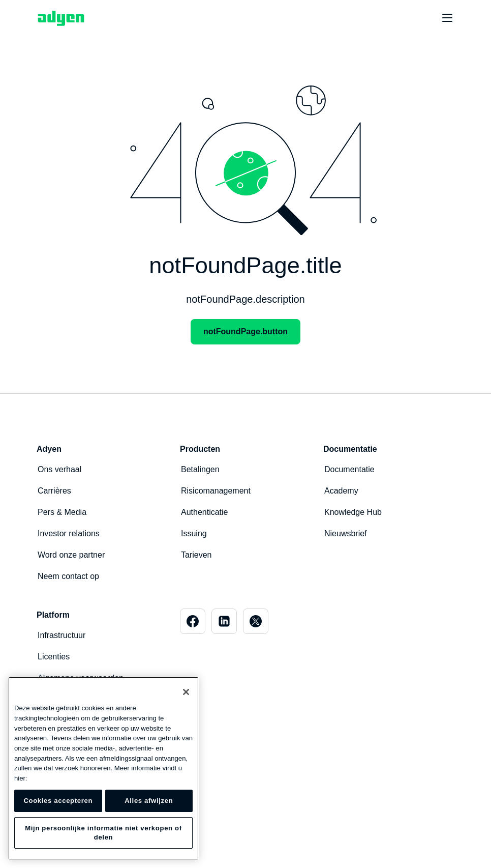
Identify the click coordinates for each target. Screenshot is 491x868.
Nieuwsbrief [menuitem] (346, 533)
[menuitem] (193, 621)
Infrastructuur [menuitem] (62, 635)
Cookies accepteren (58, 801)
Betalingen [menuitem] (200, 469)
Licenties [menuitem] (54, 657)
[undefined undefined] (442, 18)
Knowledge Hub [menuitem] (353, 512)
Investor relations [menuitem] (69, 533)
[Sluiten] (186, 692)
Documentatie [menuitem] (349, 469)
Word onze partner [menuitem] (71, 555)
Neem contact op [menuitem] (68, 576)
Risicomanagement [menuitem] (216, 491)
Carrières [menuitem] (54, 491)
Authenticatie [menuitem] (205, 512)
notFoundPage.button (246, 331)
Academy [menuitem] (341, 491)
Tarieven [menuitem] (196, 555)
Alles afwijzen (149, 801)
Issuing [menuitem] (194, 533)
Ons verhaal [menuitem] (59, 469)
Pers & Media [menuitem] (62, 512)
